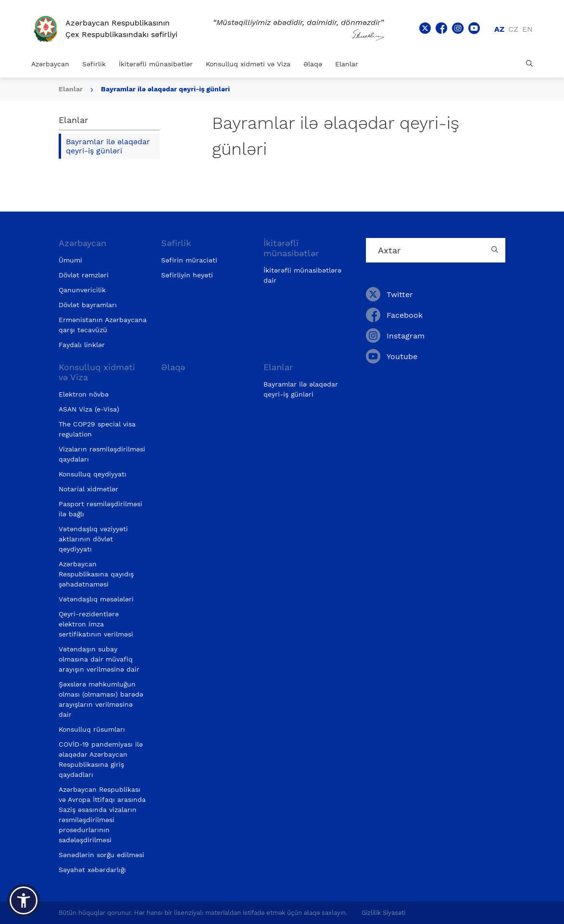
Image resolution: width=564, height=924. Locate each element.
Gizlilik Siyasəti (383, 913)
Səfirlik (94, 64)
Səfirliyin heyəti (187, 275)
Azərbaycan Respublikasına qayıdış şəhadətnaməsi (96, 574)
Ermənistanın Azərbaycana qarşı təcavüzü (103, 325)
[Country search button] (496, 250)
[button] (24, 900)
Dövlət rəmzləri (84, 275)
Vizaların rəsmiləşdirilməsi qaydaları (102, 454)
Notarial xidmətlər (88, 489)
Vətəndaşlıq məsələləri (96, 599)
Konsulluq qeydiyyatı (93, 474)
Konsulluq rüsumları (92, 729)
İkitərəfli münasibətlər (156, 64)
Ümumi (70, 260)
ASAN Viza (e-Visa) (89, 409)
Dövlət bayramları (88, 305)
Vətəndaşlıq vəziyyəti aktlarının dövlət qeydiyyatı (93, 539)
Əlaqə (313, 64)
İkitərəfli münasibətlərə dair (302, 275)
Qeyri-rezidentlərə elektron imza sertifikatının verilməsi (96, 624)
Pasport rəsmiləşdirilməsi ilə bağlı (100, 509)
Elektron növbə (84, 394)
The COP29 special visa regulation (97, 429)
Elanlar (347, 64)
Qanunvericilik (82, 290)
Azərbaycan (50, 64)
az (499, 29)
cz (513, 29)
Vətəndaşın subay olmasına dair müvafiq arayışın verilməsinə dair (99, 659)
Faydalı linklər (82, 345)
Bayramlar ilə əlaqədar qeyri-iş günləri (165, 89)
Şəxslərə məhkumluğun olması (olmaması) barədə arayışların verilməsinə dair (101, 699)
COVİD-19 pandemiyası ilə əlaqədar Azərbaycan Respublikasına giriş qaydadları (101, 759)
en (527, 29)
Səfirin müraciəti (189, 260)
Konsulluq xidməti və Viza (248, 64)
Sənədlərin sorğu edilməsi (101, 855)
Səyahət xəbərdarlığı (92, 870)
